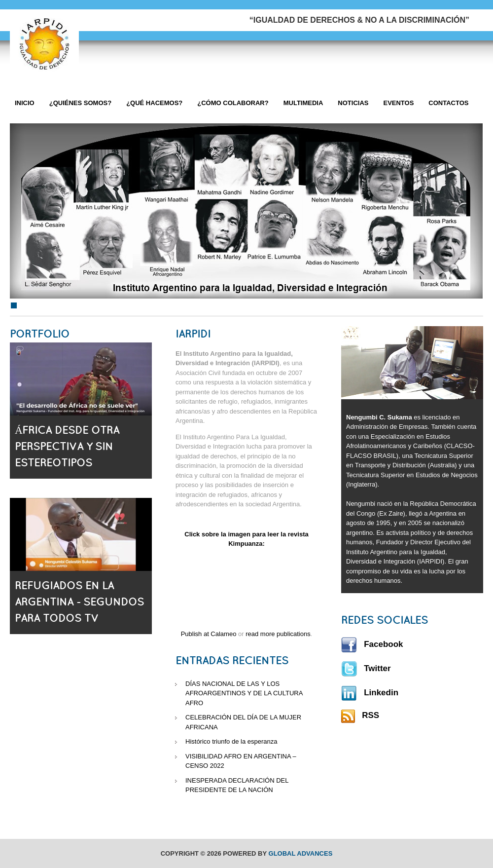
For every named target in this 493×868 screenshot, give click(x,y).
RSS (360, 715)
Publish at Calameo (209, 634)
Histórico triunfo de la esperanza (231, 741)
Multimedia (303, 103)
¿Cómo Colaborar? (233, 103)
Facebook (372, 644)
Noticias (353, 103)
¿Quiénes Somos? (80, 103)
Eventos (398, 103)
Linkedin (370, 693)
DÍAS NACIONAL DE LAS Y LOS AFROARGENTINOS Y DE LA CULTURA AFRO (244, 693)
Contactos (448, 103)
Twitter (366, 668)
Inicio (25, 103)
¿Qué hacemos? (154, 103)
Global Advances (301, 853)
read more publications (278, 634)
